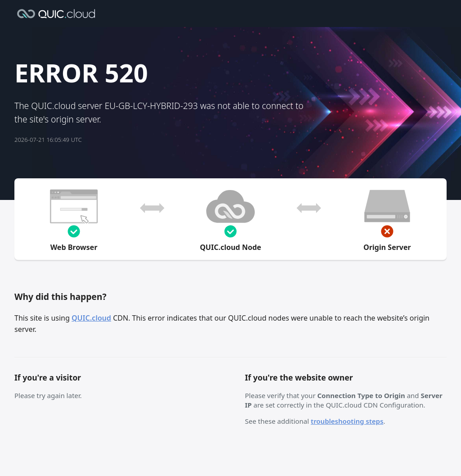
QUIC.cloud (91, 318)
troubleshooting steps (347, 421)
